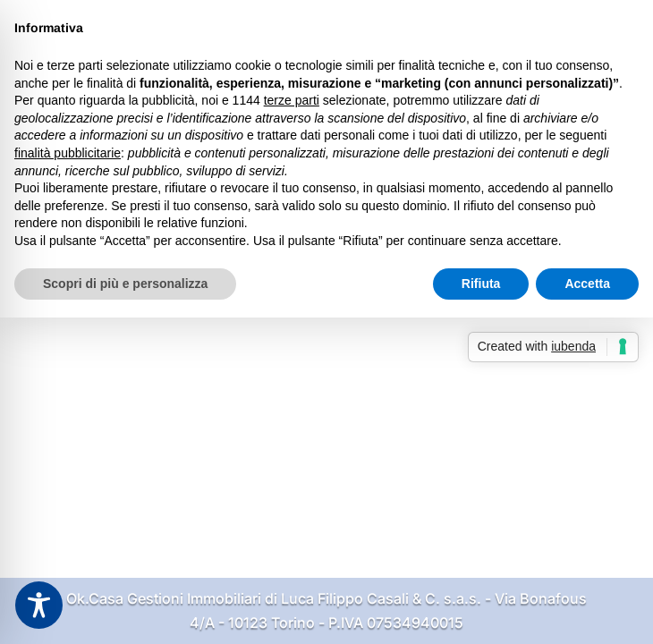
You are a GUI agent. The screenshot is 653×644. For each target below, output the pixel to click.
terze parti (292, 100)
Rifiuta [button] (481, 284)
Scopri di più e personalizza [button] (125, 284)
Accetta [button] (587, 284)
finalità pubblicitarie (68, 153)
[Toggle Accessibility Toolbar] (39, 605)
